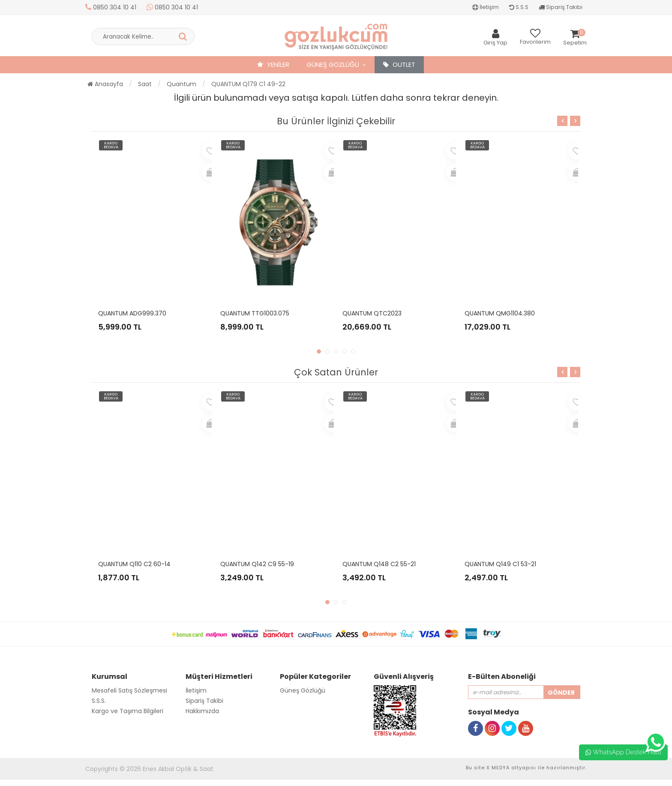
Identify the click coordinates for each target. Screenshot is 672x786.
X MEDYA (498, 768)
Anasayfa (105, 84)
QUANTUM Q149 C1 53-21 (500, 564)
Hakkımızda (202, 711)
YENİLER (273, 64)
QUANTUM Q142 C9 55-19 (257, 564)
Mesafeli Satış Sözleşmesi (129, 690)
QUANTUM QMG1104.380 (500, 313)
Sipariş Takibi (561, 7)
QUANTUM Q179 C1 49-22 (248, 84)
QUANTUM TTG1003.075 (255, 313)
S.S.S (519, 7)
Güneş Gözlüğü (333, 64)
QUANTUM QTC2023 (372, 313)
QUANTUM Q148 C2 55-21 (379, 564)
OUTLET (399, 64)
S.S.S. (99, 701)
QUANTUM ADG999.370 (132, 313)
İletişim (486, 7)
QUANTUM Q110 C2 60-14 (134, 564)
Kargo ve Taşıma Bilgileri (127, 711)
